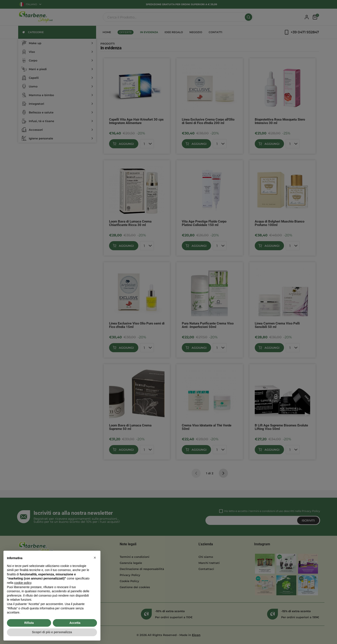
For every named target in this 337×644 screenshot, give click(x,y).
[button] (95, 558)
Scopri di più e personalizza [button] (52, 632)
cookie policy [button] (23, 583)
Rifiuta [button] (29, 623)
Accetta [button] (75, 623)
